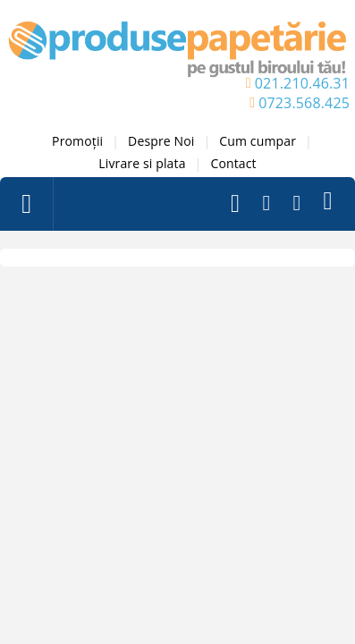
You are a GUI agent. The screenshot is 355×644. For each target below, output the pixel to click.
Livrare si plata (142, 163)
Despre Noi (161, 141)
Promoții (77, 141)
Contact (233, 163)
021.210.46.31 (302, 83)
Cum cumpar (258, 141)
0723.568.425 (304, 103)
